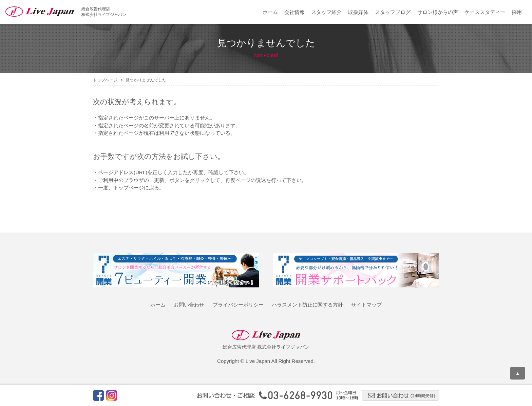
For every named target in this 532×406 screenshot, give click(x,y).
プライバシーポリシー (238, 305)
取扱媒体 (358, 12)
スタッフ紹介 (326, 12)
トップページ (105, 80)
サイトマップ (366, 305)
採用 (517, 12)
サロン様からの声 (438, 12)
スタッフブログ (393, 12)
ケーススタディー (485, 12)
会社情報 (294, 12)
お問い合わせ (189, 305)
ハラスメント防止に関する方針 (307, 305)
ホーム (270, 12)
